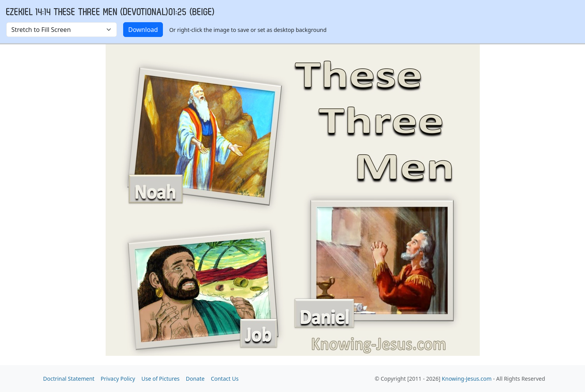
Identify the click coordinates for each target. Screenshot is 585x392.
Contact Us (225, 379)
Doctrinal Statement (69, 379)
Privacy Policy (118, 379)
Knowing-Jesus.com (467, 379)
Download (143, 30)
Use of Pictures (161, 379)
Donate (195, 379)
